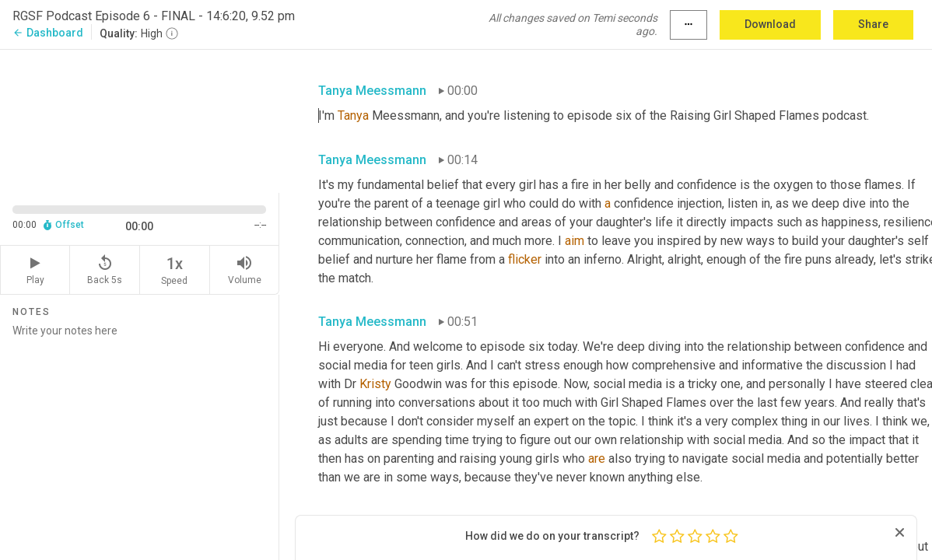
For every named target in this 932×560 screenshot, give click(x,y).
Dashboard (48, 33)
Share (873, 24)
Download (770, 24)
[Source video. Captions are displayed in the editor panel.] (140, 120)
